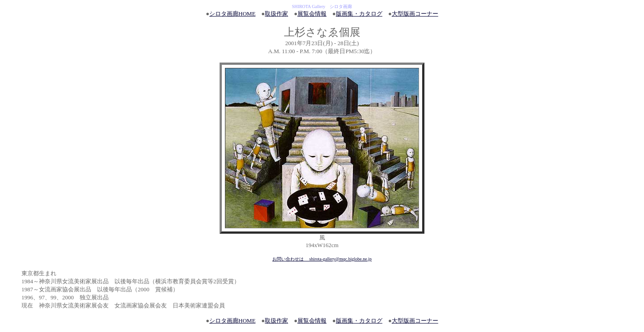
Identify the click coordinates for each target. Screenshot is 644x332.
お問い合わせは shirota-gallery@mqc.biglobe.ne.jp (322, 259)
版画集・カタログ (359, 14)
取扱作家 (276, 14)
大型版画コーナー (415, 14)
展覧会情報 (312, 14)
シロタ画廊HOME (232, 14)
